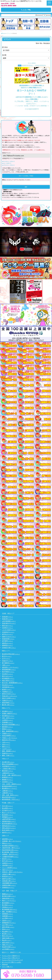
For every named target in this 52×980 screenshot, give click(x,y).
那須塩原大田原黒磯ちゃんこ (11, 724)
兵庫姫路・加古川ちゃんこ (10, 854)
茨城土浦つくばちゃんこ (10, 696)
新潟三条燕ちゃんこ (8, 830)
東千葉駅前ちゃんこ (8, 663)
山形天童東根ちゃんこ (9, 621)
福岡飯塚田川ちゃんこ (9, 923)
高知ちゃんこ (6, 929)
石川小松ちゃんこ (7, 806)
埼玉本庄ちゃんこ (7, 685)
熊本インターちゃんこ (9, 901)
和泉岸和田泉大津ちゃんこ (10, 850)
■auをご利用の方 (7, 163)
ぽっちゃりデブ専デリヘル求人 (12, 962)
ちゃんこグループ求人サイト (11, 958)
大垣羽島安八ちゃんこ (9, 766)
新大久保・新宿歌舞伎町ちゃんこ (12, 683)
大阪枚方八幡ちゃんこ (9, 874)
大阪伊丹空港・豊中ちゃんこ (11, 848)
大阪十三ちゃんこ (7, 870)
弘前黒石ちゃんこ (7, 628)
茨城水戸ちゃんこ (7, 661)
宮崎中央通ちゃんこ (8, 938)
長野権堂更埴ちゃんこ (9, 821)
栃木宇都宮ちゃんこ (8, 672)
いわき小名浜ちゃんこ (9, 630)
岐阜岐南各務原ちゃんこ (10, 786)
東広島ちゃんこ (7, 934)
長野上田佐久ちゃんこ (9, 828)
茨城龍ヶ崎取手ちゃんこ (10, 713)
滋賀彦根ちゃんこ (7, 839)
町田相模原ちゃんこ (8, 678)
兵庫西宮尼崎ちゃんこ (9, 885)
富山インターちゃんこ (9, 812)
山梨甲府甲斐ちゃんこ (9, 819)
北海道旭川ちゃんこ (8, 632)
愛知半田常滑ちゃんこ (9, 797)
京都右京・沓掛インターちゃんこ (12, 872)
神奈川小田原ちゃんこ (9, 698)
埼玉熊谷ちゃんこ (7, 674)
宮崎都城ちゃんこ (7, 914)
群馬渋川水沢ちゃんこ (9, 694)
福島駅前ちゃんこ (7, 645)
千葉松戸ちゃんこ (7, 700)
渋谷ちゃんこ (6, 744)
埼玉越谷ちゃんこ (7, 711)
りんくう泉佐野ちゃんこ (10, 868)
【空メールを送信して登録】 (26, 176)
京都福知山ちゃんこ (8, 887)
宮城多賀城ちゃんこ (8, 639)
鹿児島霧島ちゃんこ (8, 903)
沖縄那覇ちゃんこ (7, 916)
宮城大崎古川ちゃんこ (9, 623)
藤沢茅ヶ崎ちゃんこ (8, 705)
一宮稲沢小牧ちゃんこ (9, 769)
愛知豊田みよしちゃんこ (10, 788)
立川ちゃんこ (6, 658)
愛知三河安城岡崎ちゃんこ (10, 764)
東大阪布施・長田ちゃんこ (10, 852)
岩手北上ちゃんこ (7, 634)
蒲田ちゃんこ (6, 747)
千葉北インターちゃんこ (10, 738)
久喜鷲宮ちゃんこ (7, 720)
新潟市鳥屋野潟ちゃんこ (10, 824)
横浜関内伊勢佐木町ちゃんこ (11, 654)
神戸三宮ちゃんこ (7, 861)
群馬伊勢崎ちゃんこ (8, 703)
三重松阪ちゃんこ (7, 791)
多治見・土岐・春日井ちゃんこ (12, 775)
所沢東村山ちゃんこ (8, 716)
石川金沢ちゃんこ (7, 810)
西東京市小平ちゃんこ (9, 740)
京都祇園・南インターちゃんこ (12, 841)
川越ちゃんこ (6, 665)
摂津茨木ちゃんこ (7, 876)
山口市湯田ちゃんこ (8, 949)
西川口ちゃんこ (7, 656)
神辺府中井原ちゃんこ (9, 947)
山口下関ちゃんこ (7, 925)
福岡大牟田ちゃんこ (8, 942)
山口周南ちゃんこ (7, 918)
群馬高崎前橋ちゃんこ (9, 669)
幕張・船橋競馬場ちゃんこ (10, 731)
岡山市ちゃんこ (7, 940)
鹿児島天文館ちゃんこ (9, 896)
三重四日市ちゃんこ (8, 773)
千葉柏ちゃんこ (7, 733)
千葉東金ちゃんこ (7, 692)
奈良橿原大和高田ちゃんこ (10, 845)
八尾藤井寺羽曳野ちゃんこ (10, 857)
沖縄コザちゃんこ (7, 945)
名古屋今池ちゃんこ (8, 762)
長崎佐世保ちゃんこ (8, 898)
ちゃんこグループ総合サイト (11, 956)
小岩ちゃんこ (6, 742)
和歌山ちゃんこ (7, 843)
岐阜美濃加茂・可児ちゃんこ (11, 799)
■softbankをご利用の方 (8, 165)
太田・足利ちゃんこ (8, 718)
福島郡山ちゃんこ (7, 643)
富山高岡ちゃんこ (7, 808)
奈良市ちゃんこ (7, 859)
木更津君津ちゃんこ (8, 687)
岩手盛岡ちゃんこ (7, 641)
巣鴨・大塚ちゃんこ (8, 755)
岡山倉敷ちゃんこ (7, 931)
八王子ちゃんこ (7, 749)
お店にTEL (26, 10)
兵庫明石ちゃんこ (7, 863)
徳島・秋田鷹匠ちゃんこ (10, 912)
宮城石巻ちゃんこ (7, 619)
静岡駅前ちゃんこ (7, 777)
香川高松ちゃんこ (7, 905)
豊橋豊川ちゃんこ (7, 780)
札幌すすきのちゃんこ (9, 637)
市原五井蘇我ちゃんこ (9, 735)
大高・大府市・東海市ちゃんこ (12, 784)
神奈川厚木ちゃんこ (8, 680)
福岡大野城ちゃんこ (8, 927)
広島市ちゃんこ (7, 920)
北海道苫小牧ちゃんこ (9, 648)
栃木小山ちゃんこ (7, 676)
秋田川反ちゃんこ (7, 625)
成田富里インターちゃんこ (10, 667)
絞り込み (5, 47)
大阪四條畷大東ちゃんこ (10, 883)
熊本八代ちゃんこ (7, 936)
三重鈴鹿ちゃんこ (7, 793)
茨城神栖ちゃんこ (7, 722)
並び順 (4, 55)
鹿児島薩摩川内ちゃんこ (10, 909)
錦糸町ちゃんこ (7, 689)
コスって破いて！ (7, 967)
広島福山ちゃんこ (7, 907)
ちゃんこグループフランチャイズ (12, 960)
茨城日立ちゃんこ (7, 753)
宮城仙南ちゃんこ (7, 617)
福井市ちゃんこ (7, 832)
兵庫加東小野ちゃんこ (9, 881)
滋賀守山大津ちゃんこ (9, 879)
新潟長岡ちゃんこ (7, 815)
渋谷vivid (5, 964)
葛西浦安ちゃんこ (7, 727)
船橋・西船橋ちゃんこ (9, 751)
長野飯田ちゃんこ (7, 817)
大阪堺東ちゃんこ (7, 865)
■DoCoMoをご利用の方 (8, 161)
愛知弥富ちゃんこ (7, 771)
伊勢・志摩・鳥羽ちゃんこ (10, 795)
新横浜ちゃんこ (7, 729)
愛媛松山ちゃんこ (7, 894)
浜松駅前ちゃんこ (7, 782)
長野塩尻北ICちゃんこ (9, 826)
